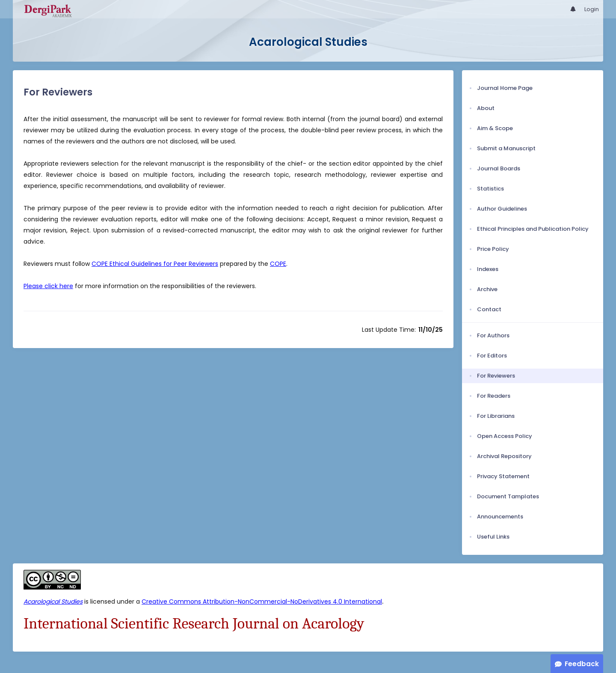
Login (592, 9)
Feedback (582, 664)
